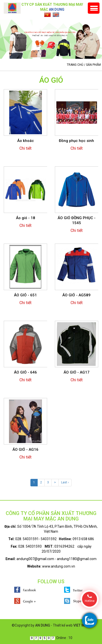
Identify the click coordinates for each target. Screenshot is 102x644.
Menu (94, 8)
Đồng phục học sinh (76, 141)
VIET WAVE (82, 625)
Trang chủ (75, 65)
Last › (65, 482)
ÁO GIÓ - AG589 (76, 295)
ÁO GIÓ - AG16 (25, 450)
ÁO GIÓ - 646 (25, 372)
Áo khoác (26, 141)
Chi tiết (25, 148)
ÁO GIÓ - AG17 (77, 372)
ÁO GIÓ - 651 (25, 295)
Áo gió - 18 (26, 218)
